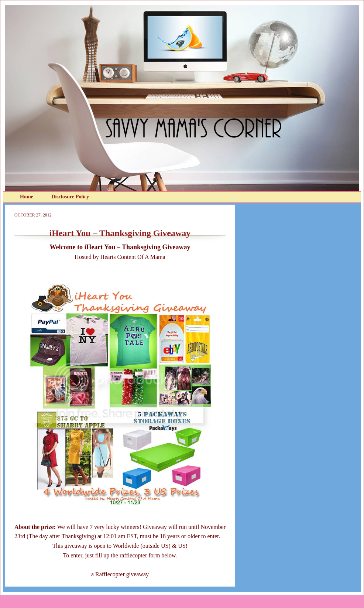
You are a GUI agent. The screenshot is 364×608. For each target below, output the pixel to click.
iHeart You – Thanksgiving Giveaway (120, 233)
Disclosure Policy (70, 197)
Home (27, 197)
